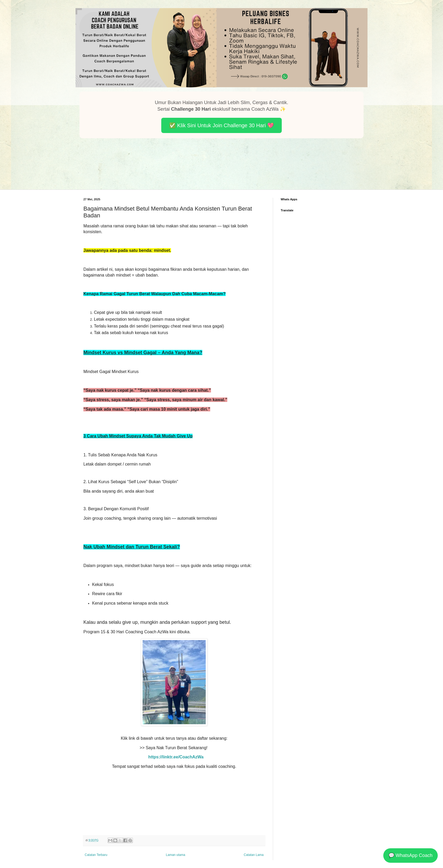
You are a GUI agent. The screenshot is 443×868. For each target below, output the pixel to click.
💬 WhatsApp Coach (411, 855)
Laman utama (176, 855)
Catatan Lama (254, 855)
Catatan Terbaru (96, 855)
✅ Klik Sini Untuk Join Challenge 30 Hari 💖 (221, 125)
